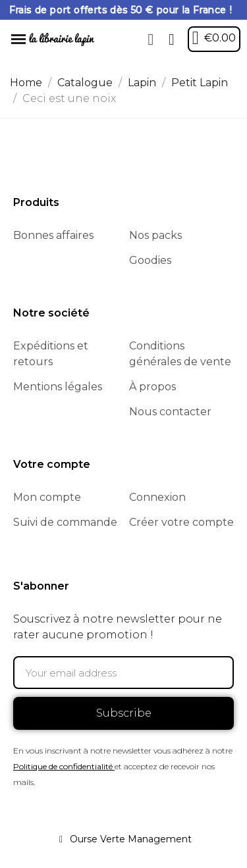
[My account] (172, 39)
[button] (151, 39)
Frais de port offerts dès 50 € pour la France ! (121, 10)
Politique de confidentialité (63, 766)
